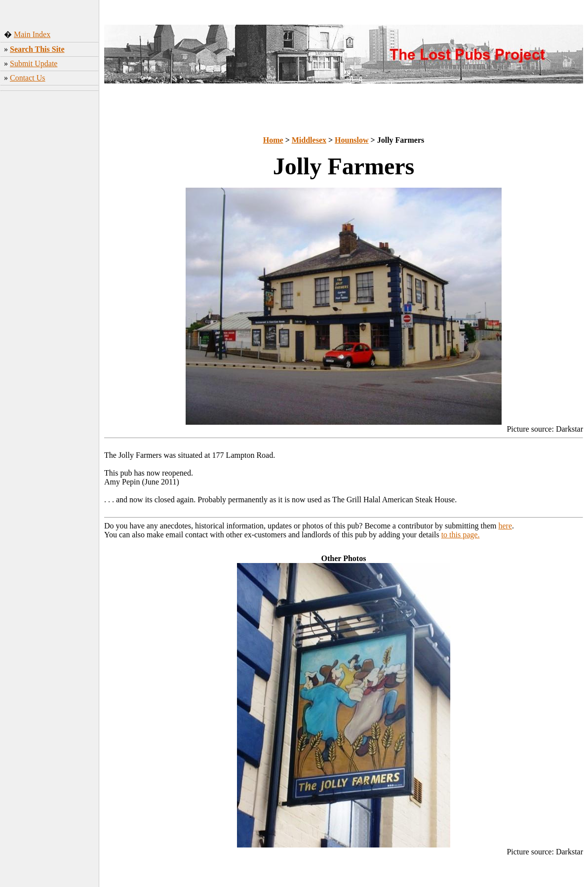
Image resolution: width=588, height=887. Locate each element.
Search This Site (37, 49)
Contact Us (28, 78)
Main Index (32, 34)
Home (273, 140)
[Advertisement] (50, 249)
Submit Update (34, 63)
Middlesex (309, 140)
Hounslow (352, 140)
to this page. (461, 535)
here (506, 526)
